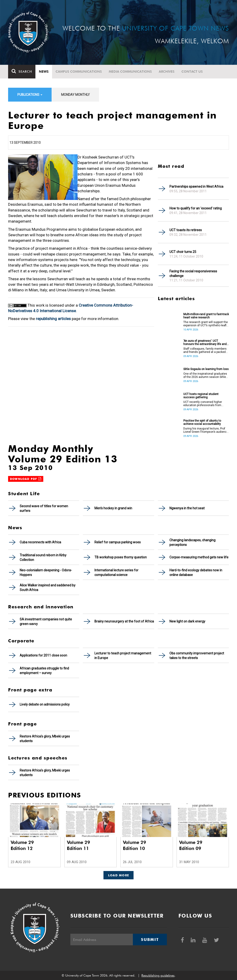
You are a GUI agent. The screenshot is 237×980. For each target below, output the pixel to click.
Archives (167, 72)
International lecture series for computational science (116, 572)
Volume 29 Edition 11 (78, 845)
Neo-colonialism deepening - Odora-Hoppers (46, 572)
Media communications (130, 72)
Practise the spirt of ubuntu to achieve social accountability (202, 422)
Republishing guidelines (158, 975)
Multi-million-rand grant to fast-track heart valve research (206, 316)
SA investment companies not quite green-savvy (46, 622)
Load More (119, 875)
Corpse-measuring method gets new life (199, 557)
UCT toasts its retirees (186, 230)
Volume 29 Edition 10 (134, 845)
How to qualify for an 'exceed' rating (196, 208)
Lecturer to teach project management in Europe (123, 656)
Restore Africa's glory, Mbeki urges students (45, 739)
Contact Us (192, 72)
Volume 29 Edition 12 (22, 845)
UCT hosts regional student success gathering (201, 396)
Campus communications (79, 72)
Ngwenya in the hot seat (187, 508)
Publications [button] (30, 95)
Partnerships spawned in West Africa (196, 187)
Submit (150, 940)
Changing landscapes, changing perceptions (192, 542)
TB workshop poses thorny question (121, 557)
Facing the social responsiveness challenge (193, 274)
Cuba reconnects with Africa (40, 542)
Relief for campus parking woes (118, 542)
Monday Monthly (75, 95)
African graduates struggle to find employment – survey (44, 671)
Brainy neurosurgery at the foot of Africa (124, 621)
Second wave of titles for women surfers (44, 508)
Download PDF (26, 479)
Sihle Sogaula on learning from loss (206, 369)
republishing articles (53, 319)
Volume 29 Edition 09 (191, 845)
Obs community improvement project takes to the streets (197, 656)
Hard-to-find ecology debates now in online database (196, 572)
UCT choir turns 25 (183, 252)
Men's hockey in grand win (113, 508)
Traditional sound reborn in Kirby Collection (43, 557)
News (44, 72)
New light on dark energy (187, 621)
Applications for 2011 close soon (43, 655)
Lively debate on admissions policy (45, 704)
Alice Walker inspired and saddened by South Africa (48, 588)
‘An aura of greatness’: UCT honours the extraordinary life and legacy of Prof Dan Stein (205, 342)
